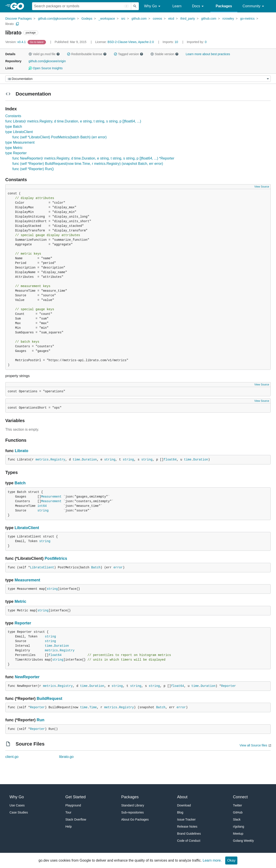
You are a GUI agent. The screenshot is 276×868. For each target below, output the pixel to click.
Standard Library (133, 805)
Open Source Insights (45, 68)
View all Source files (253, 745)
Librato (22, 451)
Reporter (23, 623)
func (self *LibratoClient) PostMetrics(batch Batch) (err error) (60, 137)
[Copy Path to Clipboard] (17, 24)
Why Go (153, 6)
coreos (157, 19)
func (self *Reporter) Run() (33, 169)
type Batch (14, 127)
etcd (171, 19)
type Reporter (16, 153)
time (76, 460)
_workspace (107, 19)
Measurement (51, 497)
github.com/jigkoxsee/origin (57, 19)
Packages (224, 6)
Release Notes (187, 827)
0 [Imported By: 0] (197, 42)
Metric (20, 601)
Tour (68, 812)
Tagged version (129, 54)
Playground (73, 805)
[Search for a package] (82, 6)
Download (184, 805)
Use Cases (17, 805)
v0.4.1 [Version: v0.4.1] (16, 42)
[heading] (19, 6)
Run (41, 720)
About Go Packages (135, 819)
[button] (30, 54)
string (110, 460)
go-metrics (247, 19)
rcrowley (228, 19)
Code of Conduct (189, 841)
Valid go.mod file (44, 54)
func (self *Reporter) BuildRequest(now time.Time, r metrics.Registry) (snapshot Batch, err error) (88, 164)
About (182, 797)
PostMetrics (56, 558)
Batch (20, 483)
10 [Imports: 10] (171, 42)
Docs (199, 6)
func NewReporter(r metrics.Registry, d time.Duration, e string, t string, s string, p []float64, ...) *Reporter (93, 158)
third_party (188, 19)
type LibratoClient (19, 132)
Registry (58, 460)
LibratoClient (27, 528)
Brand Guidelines (189, 834)
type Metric (14, 148)
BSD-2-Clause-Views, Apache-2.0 (131, 42)
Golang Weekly (243, 841)
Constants (13, 116)
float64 (170, 460)
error (118, 567)
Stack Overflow (76, 819)
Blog (180, 812)
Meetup (238, 834)
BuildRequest (49, 699)
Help (69, 827)
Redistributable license (87, 54)
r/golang (239, 827)
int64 (42, 506)
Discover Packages (19, 19)
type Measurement (20, 142)
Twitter (237, 805)
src (123, 19)
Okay (231, 860)
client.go (12, 757)
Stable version (164, 54)
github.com (139, 19)
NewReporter (27, 677)
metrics (42, 460)
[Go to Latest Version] (37, 42)
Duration (89, 460)
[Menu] (138, 79)
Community (254, 6)
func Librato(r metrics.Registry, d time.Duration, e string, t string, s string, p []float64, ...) (73, 121)
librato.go (66, 757)
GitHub (238, 812)
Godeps (87, 19)
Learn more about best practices (208, 54)
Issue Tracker (186, 819)
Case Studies (19, 812)
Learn (177, 6)
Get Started (76, 797)
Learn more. (212, 860)
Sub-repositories (132, 812)
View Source (262, 187)
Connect (240, 797)
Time (93, 707)
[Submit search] (135, 6)
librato (9, 24)
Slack (237, 819)
